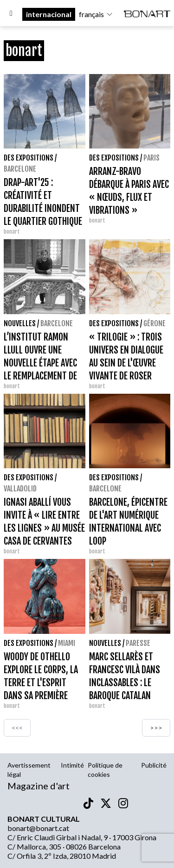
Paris (151, 158)
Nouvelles (20, 323)
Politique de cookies (105, 770)
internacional (49, 14)
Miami (67, 643)
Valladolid (20, 489)
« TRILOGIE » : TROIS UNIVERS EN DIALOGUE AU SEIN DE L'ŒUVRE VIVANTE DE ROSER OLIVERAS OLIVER (126, 363)
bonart (12, 232)
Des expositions (29, 158)
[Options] (11, 14)
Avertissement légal (29, 770)
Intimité (72, 765)
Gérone (155, 323)
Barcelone (20, 169)
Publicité (154, 765)
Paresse (138, 643)
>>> (156, 728)
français (96, 14)
